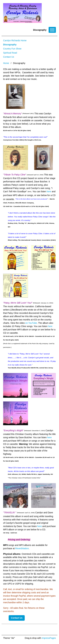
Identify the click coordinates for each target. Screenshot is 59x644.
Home (6, 63)
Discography (10, 45)
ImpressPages (49, 638)
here (49, 191)
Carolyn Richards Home (15, 40)
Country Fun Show (12, 49)
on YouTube (31, 323)
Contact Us (9, 57)
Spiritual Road (10, 53)
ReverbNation (22, 548)
